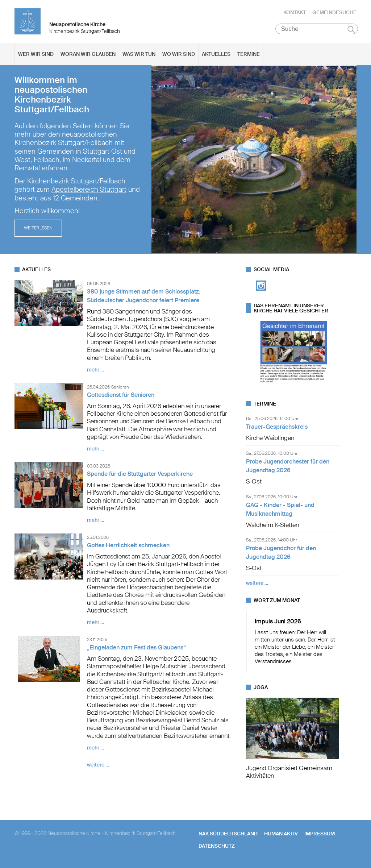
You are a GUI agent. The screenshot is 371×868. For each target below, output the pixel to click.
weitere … (98, 765)
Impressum (320, 834)
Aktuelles (216, 55)
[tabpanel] (185, 160)
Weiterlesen (38, 229)
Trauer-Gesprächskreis (277, 427)
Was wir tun (139, 55)
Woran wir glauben (88, 55)
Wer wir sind (36, 55)
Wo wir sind (179, 55)
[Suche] (317, 29)
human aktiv (281, 834)
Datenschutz (217, 847)
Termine (249, 55)
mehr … (95, 370)
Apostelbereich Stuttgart (89, 191)
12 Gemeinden (75, 199)
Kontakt (295, 13)
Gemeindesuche (334, 13)
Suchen (351, 30)
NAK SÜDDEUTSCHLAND (228, 834)
